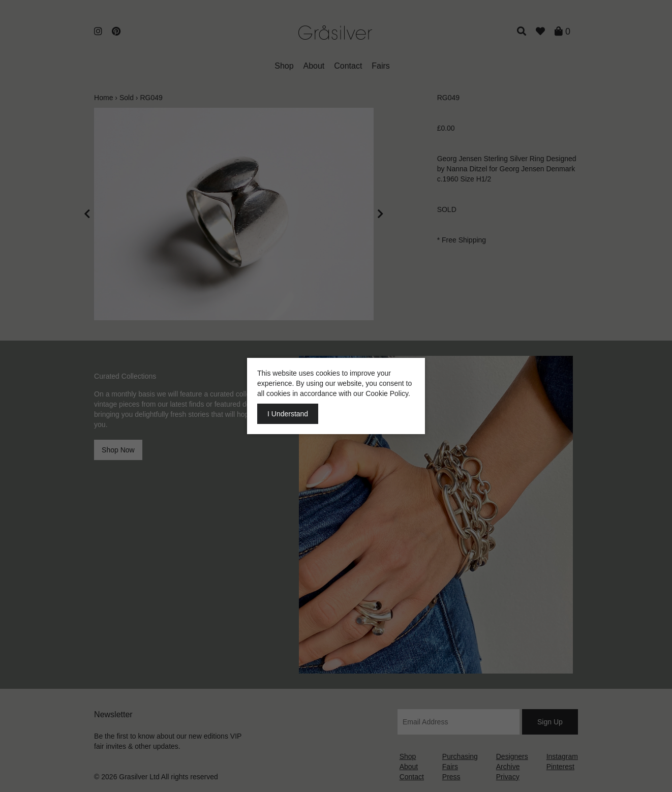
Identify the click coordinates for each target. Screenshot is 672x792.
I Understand (288, 414)
